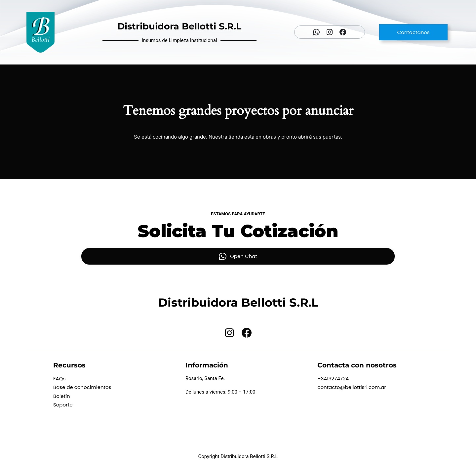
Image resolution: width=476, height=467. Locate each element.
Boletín (62, 396)
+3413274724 (333, 379)
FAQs (59, 379)
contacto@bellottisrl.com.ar (352, 387)
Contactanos (414, 32)
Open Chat (244, 256)
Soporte (63, 405)
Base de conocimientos (82, 387)
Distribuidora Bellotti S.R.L (179, 26)
